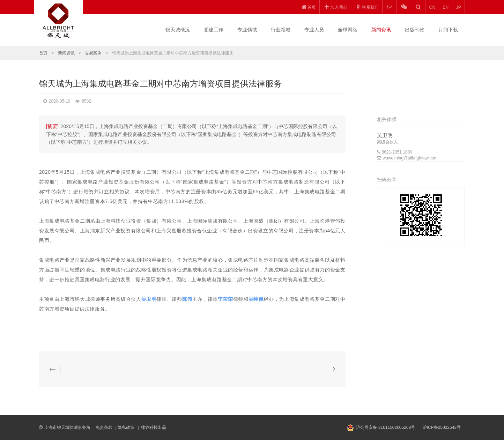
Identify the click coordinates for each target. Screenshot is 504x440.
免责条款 (104, 427)
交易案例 (93, 53)
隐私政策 (127, 427)
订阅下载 (448, 30)
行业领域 (281, 30)
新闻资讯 (381, 30)
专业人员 (314, 30)
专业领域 (247, 30)
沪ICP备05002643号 (442, 427)
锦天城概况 (178, 30)
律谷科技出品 (154, 427)
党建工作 (214, 30)
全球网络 (348, 30)
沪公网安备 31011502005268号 (386, 427)
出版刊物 (415, 30)
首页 (43, 53)
